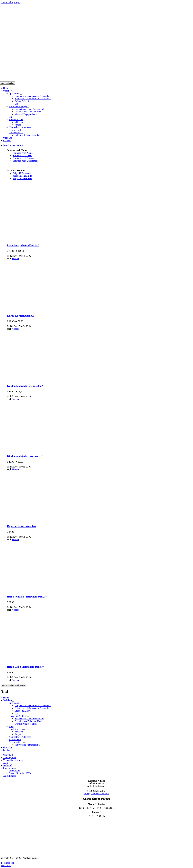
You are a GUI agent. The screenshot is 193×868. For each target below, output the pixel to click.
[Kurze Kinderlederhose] (32, 310)
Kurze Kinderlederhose (21, 316)
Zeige (16, 171)
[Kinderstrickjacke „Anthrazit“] (32, 450)
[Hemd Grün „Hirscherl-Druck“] (32, 661)
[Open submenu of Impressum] (15, 769)
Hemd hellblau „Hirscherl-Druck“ (27, 597)
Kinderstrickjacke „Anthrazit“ (25, 456)
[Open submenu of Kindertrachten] (24, 120)
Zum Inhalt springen (11, 2)
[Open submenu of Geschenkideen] (24, 133)
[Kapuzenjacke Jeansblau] (32, 521)
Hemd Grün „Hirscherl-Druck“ (25, 667)
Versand (16, 259)
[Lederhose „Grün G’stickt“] (32, 240)
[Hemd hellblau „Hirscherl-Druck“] (32, 591)
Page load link (8, 863)
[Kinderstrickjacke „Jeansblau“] (32, 380)
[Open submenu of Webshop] (13, 92)
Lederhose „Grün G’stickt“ (23, 245)
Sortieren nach (17, 150)
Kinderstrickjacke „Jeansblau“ (25, 386)
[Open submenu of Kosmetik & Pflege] (28, 107)
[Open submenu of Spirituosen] (21, 94)
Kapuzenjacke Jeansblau (21, 526)
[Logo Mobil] (96, 80)
